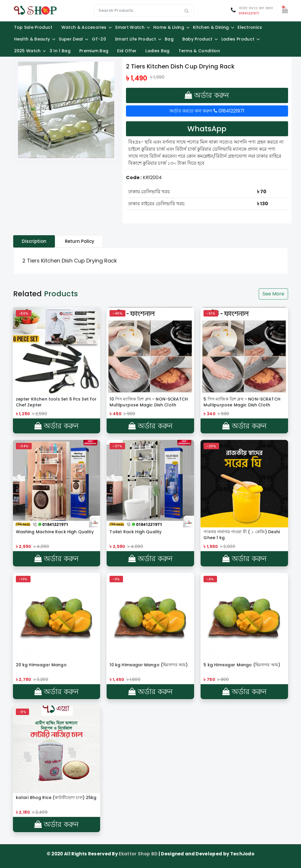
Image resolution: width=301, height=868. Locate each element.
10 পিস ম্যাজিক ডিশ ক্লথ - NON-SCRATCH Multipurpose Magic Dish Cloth (149, 402)
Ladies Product (238, 39)
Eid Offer (127, 51)
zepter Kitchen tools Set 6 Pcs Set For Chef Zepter (56, 402)
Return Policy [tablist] (80, 241)
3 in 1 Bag (60, 51)
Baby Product (197, 39)
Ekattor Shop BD (138, 854)
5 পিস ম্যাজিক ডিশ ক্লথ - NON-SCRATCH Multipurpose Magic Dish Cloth (242, 402)
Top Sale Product (33, 27)
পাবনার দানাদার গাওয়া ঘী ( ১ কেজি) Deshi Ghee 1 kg (242, 535)
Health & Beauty (32, 39)
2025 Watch (27, 51)
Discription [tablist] (34, 241)
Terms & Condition (199, 51)
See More (273, 294)
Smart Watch (130, 27)
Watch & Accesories (84, 27)
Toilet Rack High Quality (136, 532)
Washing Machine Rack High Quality (55, 532)
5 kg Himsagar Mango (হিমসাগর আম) (242, 665)
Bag (169, 39)
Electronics (250, 27)
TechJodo (242, 854)
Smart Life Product (135, 39)
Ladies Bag (157, 51)
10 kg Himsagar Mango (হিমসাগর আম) (149, 665)
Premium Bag (94, 51)
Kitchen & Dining (211, 27)
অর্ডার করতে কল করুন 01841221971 (207, 111)
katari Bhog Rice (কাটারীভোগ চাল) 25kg (56, 798)
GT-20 (99, 39)
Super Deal (71, 39)
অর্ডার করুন (207, 95)
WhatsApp (207, 129)
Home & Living (169, 27)
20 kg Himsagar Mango (41, 665)
